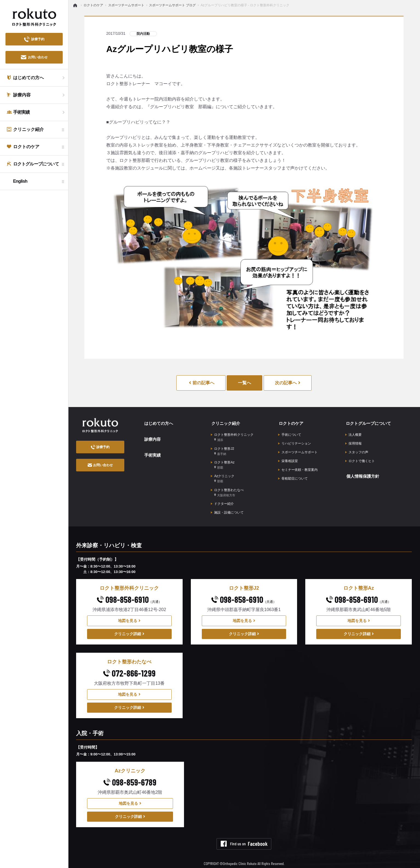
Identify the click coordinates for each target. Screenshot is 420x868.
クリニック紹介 (226, 422)
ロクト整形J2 (222, 449)
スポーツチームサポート (298, 451)
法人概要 (353, 434)
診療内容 (152, 437)
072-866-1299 (129, 668)
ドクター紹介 (222, 499)
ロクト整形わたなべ (227, 489)
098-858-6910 (129, 594)
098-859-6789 (130, 777)
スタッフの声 (357, 451)
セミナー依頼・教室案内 (298, 468)
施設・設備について (227, 508)
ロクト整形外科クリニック (232, 436)
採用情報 (353, 442)
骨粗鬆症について (293, 476)
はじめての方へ (159, 422)
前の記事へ (202, 383)
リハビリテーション (295, 442)
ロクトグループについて (369, 422)
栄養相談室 (288, 459)
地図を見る (129, 616)
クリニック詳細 (129, 629)
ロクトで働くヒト (360, 459)
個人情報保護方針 (363, 473)
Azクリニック (223, 475)
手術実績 (152, 452)
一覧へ (244, 383)
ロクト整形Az (223, 462)
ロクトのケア (291, 422)
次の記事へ (288, 383)
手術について (290, 434)
